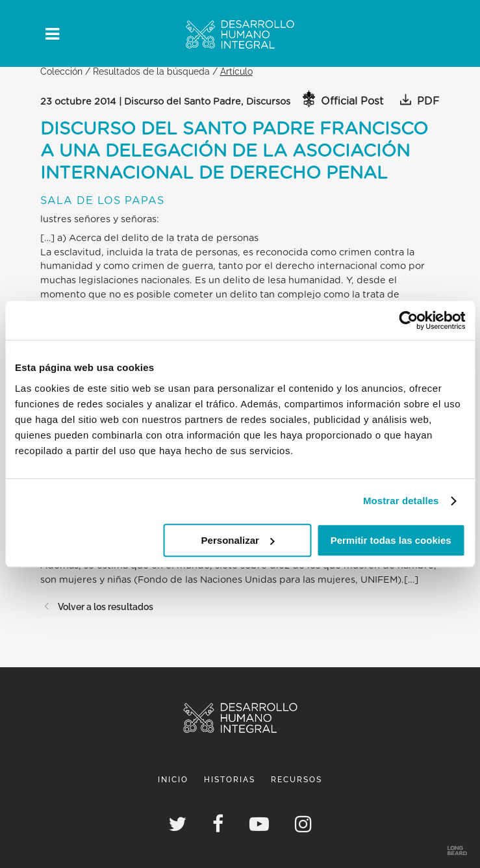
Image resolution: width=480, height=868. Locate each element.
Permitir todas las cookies (391, 540)
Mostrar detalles (401, 501)
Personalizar (238, 540)
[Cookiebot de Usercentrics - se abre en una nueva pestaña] (408, 320)
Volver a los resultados (97, 606)
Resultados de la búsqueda (151, 71)
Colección (61, 71)
